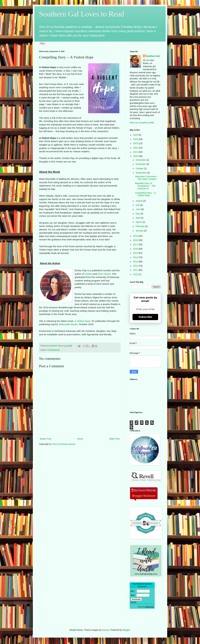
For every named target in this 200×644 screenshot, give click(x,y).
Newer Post (45, 439)
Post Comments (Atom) (64, 444)
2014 (136, 257)
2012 (136, 266)
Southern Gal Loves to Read (82, 14)
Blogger (126, 630)
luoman (106, 630)
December (141, 160)
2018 (136, 240)
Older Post (114, 439)
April (138, 218)
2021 (136, 152)
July (138, 205)
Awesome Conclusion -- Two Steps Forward (147, 178)
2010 (136, 274)
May (138, 214)
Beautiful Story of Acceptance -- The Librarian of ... (145, 186)
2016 (136, 249)
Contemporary (53, 350)
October (140, 168)
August (139, 201)
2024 (136, 139)
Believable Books (68, 324)
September (141, 173)
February (140, 226)
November (141, 164)
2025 (136, 135)
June (138, 209)
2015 (136, 253)
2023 (136, 143)
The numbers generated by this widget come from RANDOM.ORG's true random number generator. (142, 598)
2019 (136, 236)
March (139, 222)
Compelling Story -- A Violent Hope (145, 194)
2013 (136, 262)
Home (80, 439)
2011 (136, 270)
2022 (136, 148)
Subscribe (145, 317)
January (140, 231)
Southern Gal (153, 56)
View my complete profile (142, 123)
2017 (136, 245)
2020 (136, 156)
